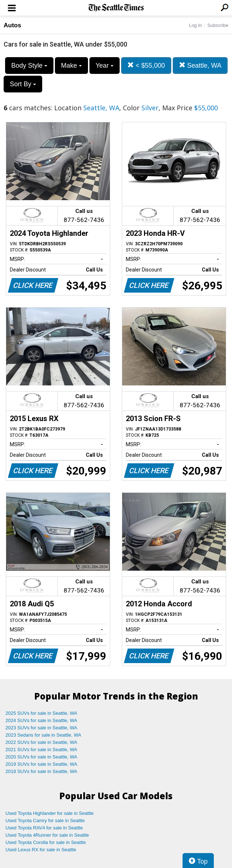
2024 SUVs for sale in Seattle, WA (41, 720)
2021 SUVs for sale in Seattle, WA (41, 750)
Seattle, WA (200, 65)
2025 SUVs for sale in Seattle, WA (41, 713)
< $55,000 (146, 65)
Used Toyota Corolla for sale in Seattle (46, 842)
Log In (195, 25)
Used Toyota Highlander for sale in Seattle (50, 813)
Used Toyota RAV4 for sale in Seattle (44, 828)
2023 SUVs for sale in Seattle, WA (41, 728)
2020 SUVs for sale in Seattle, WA (41, 757)
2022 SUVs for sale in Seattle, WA (41, 742)
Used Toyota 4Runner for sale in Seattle (47, 835)
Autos (12, 25)
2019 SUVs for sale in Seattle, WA (41, 764)
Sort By (23, 84)
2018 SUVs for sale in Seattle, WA (41, 771)
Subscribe (218, 25)
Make (71, 66)
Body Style (29, 66)
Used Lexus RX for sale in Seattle (41, 850)
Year (105, 66)
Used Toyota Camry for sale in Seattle (45, 821)
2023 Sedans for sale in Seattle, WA (43, 735)
